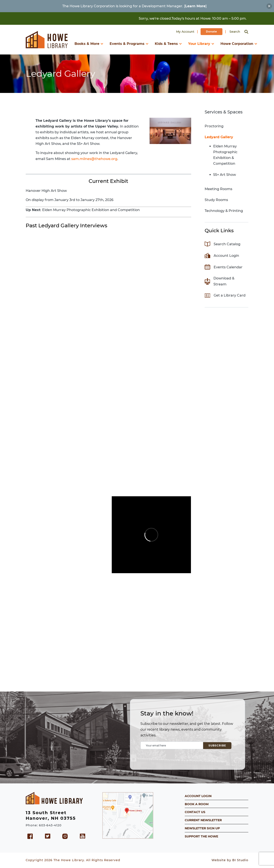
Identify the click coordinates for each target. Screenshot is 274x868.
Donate (211, 32)
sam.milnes (81, 159)
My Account (185, 32)
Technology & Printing (224, 211)
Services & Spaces (224, 112)
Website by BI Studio (230, 860)
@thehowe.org (104, 159)
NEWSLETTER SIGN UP (202, 828)
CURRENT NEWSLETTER (203, 820)
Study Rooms (216, 200)
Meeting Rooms (218, 189)
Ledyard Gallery (219, 137)
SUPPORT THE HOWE (201, 836)
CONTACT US (195, 812)
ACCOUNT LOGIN (198, 796)
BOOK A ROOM (197, 804)
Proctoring (214, 126)
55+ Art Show (225, 175)
